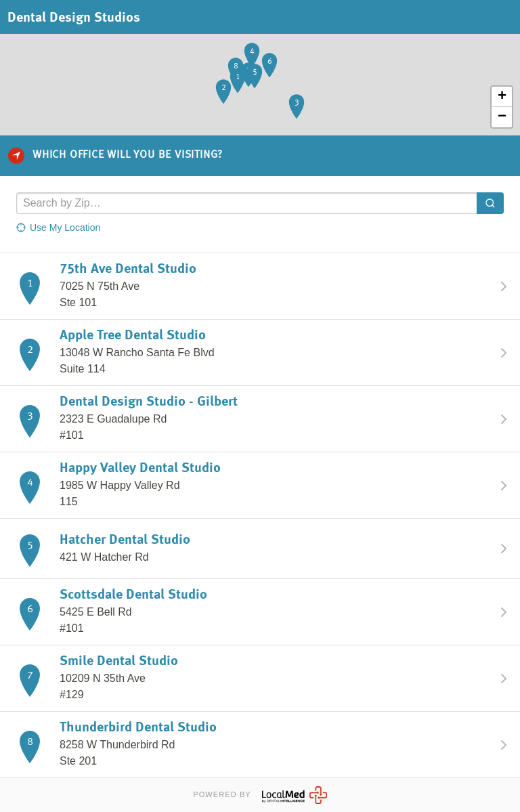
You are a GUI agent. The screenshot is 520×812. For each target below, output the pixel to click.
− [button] (502, 117)
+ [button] (502, 97)
